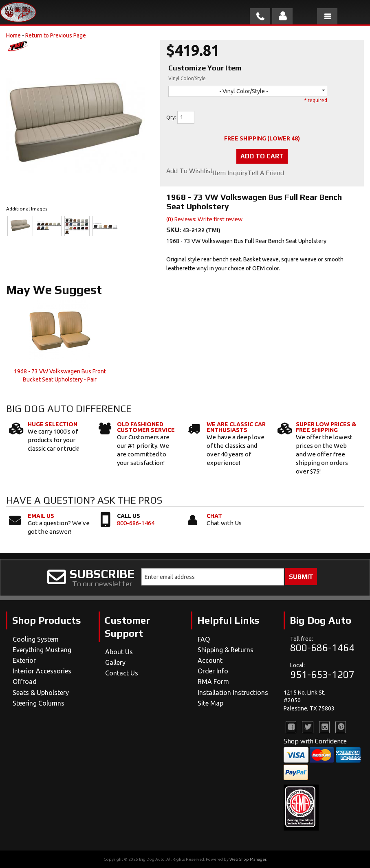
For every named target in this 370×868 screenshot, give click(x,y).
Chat (214, 516)
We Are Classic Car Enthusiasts (236, 427)
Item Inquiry (230, 173)
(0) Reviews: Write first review (204, 219)
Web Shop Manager (248, 859)
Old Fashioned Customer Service (146, 427)
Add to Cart (262, 156)
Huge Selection (53, 424)
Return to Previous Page (56, 35)
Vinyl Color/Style (187, 78)
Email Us (41, 516)
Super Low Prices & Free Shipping (326, 427)
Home (13, 35)
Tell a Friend (266, 173)
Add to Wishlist (189, 171)
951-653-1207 (322, 674)
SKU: (174, 230)
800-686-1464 (136, 523)
